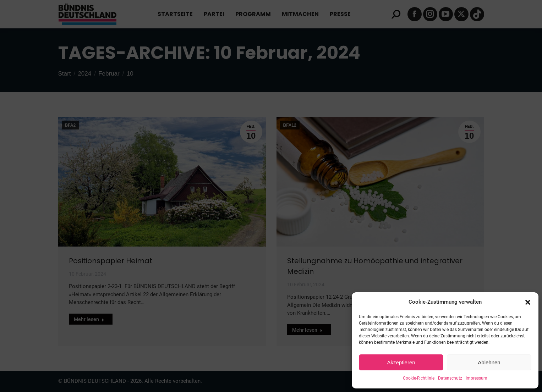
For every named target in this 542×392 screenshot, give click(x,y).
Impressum (477, 378)
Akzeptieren (401, 362)
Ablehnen (489, 362)
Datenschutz (450, 378)
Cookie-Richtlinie (419, 378)
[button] (528, 302)
